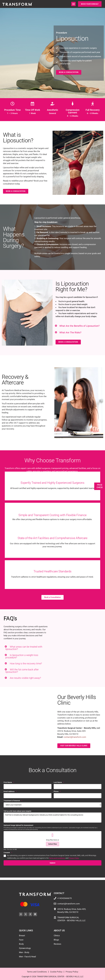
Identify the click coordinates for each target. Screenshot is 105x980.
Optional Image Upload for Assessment (18, 825)
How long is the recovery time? (26, 664)
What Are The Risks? (70, 332)
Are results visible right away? (25, 678)
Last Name (59, 782)
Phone (57, 792)
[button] (73, 4)
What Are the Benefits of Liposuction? (79, 326)
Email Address (10, 792)
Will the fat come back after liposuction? (22, 671)
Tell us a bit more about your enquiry (17, 811)
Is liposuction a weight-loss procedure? (22, 656)
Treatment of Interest (13, 801)
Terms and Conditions (57, 858)
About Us (59, 930)
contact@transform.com (75, 737)
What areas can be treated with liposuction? (24, 648)
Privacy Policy (74, 858)
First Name (9, 782)
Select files (53, 844)
